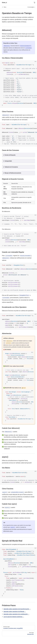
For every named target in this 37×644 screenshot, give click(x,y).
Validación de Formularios (11, 167)
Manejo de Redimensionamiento (13, 173)
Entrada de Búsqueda (10, 155)
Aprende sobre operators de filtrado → (15, 612)
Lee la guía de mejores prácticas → (14, 617)
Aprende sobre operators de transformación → (17, 609)
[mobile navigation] (34, 3)
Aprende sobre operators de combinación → (16, 614)
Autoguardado (8, 161)
